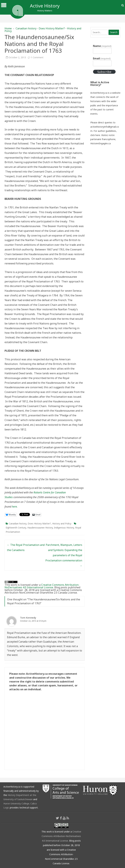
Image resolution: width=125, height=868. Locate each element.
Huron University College (16, 803)
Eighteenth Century (16, 528)
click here (95, 135)
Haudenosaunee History (40, 528)
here (14, 507)
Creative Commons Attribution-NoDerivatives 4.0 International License (42, 586)
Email (102, 58)
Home (8, 28)
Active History (45, 6)
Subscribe (104, 72)
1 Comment (37, 57)
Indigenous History (64, 528)
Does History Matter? (52, 28)
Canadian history (26, 28)
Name (102, 46)
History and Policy (62, 524)
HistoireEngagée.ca (101, 143)
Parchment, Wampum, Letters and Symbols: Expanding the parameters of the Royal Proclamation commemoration (64, 555)
